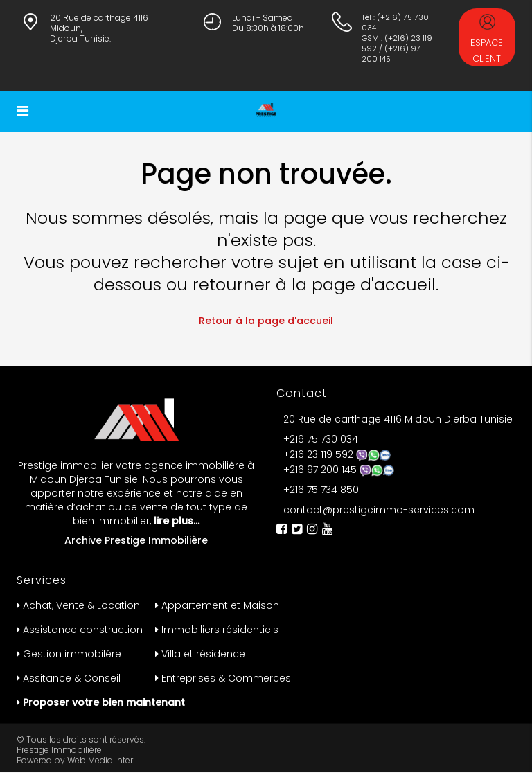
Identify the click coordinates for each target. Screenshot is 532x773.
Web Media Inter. (101, 760)
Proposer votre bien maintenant (104, 702)
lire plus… (175, 521)
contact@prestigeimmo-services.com (379, 510)
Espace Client (487, 40)
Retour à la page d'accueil (266, 321)
